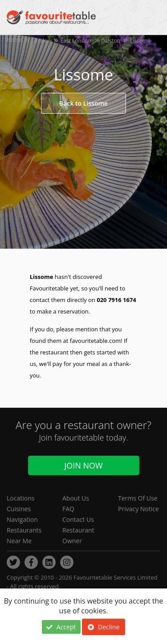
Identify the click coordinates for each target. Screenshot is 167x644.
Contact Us (78, 519)
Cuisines (19, 509)
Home (14, 40)
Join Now (83, 465)
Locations (20, 498)
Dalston (111, 41)
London (41, 41)
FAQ (68, 509)
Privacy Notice (138, 509)
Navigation (22, 519)
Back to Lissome (83, 103)
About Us (76, 498)
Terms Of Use (138, 498)
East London (76, 41)
